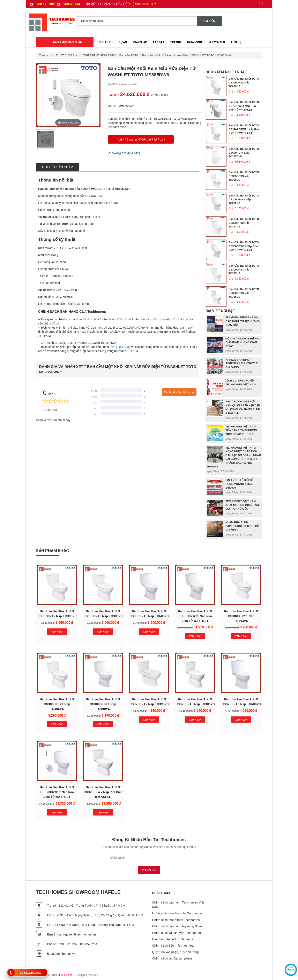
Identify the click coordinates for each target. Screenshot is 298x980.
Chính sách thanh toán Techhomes (176, 920)
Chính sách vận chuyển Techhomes (176, 933)
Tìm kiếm (209, 21)
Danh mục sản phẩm (65, 42)
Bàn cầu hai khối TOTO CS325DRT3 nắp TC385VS (244, 176)
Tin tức (176, 42)
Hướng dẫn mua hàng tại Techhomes (177, 913)
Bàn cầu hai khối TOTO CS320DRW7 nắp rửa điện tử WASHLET (103, 792)
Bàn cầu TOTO (129, 55)
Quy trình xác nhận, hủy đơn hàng (175, 952)
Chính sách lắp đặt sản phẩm (172, 958)
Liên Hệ (236, 42)
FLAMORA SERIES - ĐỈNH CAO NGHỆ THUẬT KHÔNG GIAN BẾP (243, 321)
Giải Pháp (140, 42)
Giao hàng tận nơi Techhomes (173, 939)
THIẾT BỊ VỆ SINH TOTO (99, 55)
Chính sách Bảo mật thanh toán (174, 945)
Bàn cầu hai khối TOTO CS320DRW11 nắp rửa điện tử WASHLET (57, 792)
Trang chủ (46, 55)
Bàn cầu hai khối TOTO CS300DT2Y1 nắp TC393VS (241, 616)
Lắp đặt (159, 42)
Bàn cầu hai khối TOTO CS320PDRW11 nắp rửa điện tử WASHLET (244, 129)
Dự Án (123, 42)
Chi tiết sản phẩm (58, 167)
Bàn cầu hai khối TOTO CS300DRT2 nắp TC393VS (244, 223)
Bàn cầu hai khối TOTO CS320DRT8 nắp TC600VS (244, 82)
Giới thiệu (106, 42)
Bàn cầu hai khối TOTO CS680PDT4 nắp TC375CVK (244, 153)
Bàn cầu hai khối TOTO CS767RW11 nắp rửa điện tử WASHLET (244, 106)
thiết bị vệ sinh (86, 319)
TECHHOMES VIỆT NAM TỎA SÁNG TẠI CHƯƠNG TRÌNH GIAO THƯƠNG (241, 430)
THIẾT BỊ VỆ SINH (68, 55)
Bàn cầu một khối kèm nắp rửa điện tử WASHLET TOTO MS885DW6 (187, 55)
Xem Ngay (57, 632)
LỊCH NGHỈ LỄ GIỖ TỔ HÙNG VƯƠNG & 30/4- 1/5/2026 (239, 484)
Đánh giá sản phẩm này (179, 392)
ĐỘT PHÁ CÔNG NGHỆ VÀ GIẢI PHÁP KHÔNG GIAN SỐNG (242, 342)
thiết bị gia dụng (120, 347)
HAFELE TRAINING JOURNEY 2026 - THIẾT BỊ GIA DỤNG (242, 363)
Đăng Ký (149, 870)
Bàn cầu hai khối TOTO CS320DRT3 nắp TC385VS (244, 293)
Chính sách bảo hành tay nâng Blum (177, 926)
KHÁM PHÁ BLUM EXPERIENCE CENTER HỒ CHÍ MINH (242, 526)
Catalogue (195, 42)
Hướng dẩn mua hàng (124, 153)
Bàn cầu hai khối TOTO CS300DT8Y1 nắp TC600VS (244, 199)
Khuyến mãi (217, 42)
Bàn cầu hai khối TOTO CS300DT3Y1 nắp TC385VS (57, 704)
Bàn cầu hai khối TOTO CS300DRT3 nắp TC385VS (244, 270)
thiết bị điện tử (118, 319)
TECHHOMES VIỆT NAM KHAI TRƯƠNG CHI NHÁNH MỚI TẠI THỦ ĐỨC (243, 505)
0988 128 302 (42, 4)
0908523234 (68, 4)
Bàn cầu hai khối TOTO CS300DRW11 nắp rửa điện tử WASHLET (244, 246)
